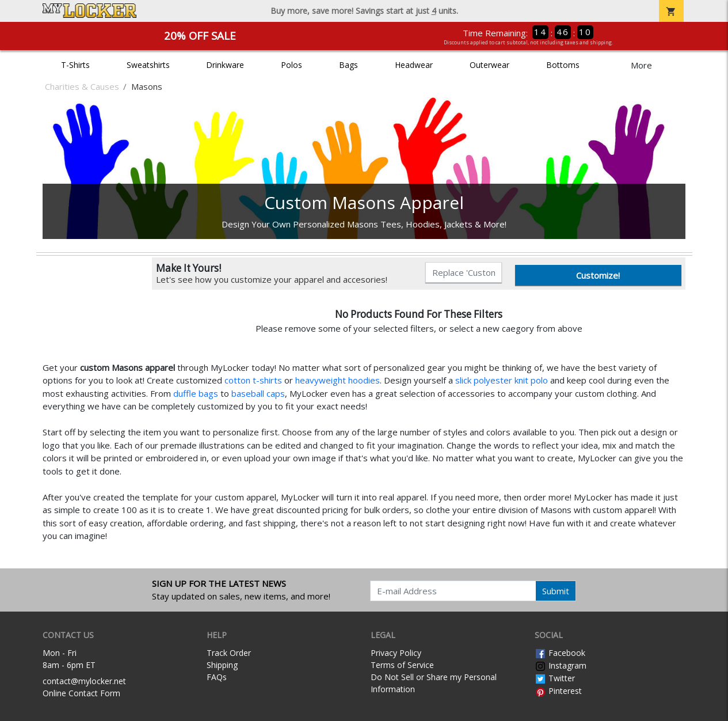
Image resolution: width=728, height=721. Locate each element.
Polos (291, 65)
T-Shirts (75, 65)
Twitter (555, 678)
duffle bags (196, 393)
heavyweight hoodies (338, 380)
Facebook (560, 653)
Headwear (414, 65)
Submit (556, 591)
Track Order (229, 653)
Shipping (222, 665)
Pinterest (558, 691)
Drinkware (225, 65)
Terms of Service (402, 665)
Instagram (561, 665)
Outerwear (489, 65)
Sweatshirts (148, 65)
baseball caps (258, 393)
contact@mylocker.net (84, 681)
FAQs (217, 677)
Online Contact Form (81, 693)
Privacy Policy (396, 653)
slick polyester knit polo (502, 380)
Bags (348, 65)
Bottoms (563, 65)
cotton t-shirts (253, 380)
